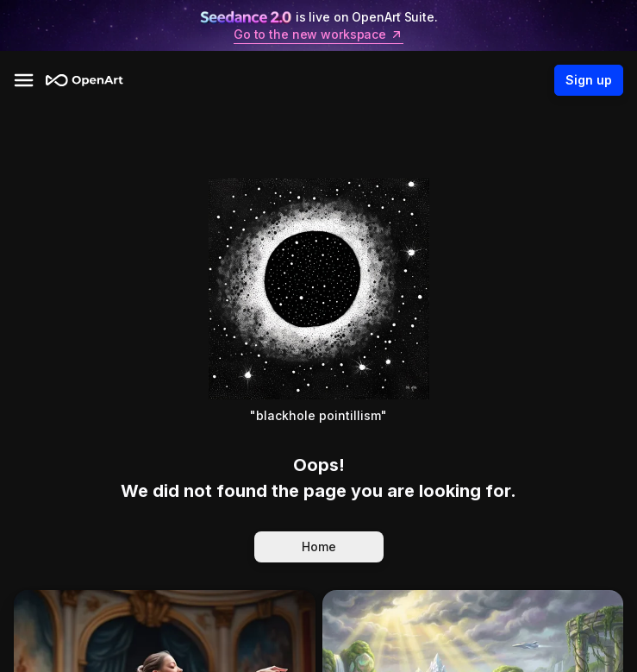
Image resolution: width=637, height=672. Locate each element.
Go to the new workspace (318, 35)
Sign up (589, 80)
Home (319, 547)
